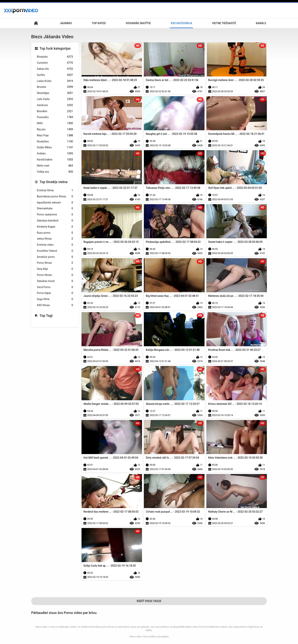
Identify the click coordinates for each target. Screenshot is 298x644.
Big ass (55, 129)
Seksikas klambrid (55, 221)
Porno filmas (55, 263)
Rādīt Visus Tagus (149, 601)
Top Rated (99, 23)
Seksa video (136, 637)
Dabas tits (55, 69)
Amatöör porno (55, 257)
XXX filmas (55, 305)
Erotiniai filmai (55, 190)
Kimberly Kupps (55, 227)
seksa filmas (55, 239)
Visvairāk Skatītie (138, 23)
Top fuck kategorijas (55, 48)
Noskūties (55, 142)
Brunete (55, 87)
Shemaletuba (55, 208)
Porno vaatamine (55, 215)
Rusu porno (55, 233)
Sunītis (55, 75)
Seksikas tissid (55, 281)
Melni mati (55, 166)
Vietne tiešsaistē (224, 23)
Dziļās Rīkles (55, 147)
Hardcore (55, 105)
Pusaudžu (55, 117)
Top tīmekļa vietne (54, 182)
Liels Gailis (55, 99)
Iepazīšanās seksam (55, 203)
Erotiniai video (55, 245)
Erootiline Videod (55, 251)
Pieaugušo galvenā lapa (36, 23)
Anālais (55, 154)
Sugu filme (55, 299)
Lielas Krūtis (55, 81)
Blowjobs (55, 57)
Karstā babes (55, 160)
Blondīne (55, 111)
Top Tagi (46, 316)
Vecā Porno (55, 287)
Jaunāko (66, 23)
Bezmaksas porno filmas (55, 197)
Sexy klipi (55, 269)
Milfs (55, 123)
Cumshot (55, 63)
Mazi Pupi (55, 135)
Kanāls (261, 23)
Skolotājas (55, 93)
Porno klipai (55, 293)
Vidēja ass (55, 172)
